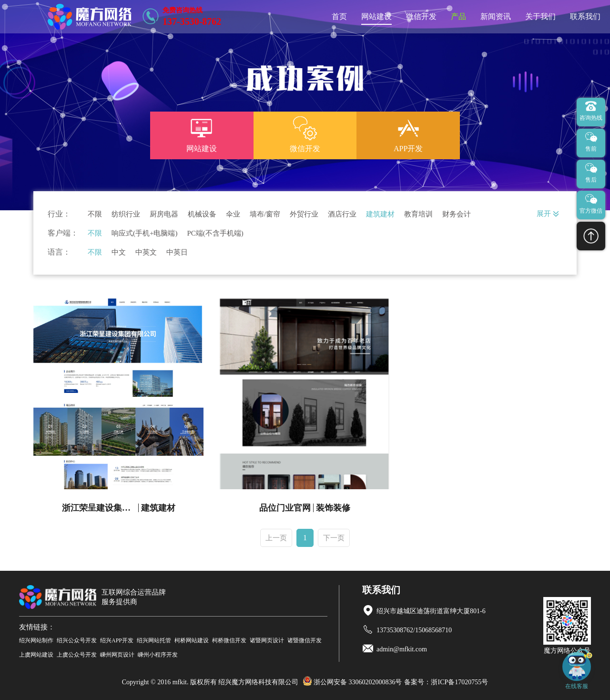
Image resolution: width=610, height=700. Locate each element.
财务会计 (457, 214)
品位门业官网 (285, 508)
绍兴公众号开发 (77, 640)
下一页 (334, 538)
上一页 (276, 538)
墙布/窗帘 (265, 214)
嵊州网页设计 (117, 655)
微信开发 (421, 16)
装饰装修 (333, 508)
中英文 (146, 252)
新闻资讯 (496, 16)
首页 (339, 16)
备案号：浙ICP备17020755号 (446, 682)
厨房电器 (164, 214)
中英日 (177, 252)
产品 (458, 16)
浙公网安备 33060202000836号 (352, 682)
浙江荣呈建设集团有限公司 (100, 508)
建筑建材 (380, 214)
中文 (119, 252)
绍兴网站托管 (154, 640)
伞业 (233, 214)
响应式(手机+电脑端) (144, 233)
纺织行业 (126, 214)
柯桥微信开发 (229, 640)
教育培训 (418, 214)
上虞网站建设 (36, 655)
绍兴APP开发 (117, 640)
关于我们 (540, 16)
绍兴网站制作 (36, 640)
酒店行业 (342, 214)
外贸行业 (304, 214)
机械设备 (202, 214)
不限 (95, 214)
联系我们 (585, 16)
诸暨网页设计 (267, 640)
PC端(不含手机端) (215, 233)
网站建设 (376, 16)
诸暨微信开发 (305, 640)
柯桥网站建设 (192, 640)
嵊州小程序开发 (158, 655)
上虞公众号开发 (77, 655)
